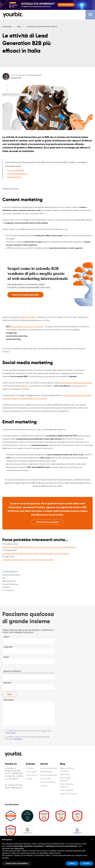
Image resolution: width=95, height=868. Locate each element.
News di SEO (65, 774)
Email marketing (14, 177)
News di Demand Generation (67, 769)
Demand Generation (11, 575)
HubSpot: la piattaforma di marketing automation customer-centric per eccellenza (39, 547)
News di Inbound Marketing (67, 785)
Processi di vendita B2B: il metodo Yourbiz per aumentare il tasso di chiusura (36, 553)
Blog (19, 26)
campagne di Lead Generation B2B (76, 383)
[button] (92, 842)
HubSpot (6, 587)
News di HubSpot (67, 790)
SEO (4, 578)
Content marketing (16, 170)
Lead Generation (28, 317)
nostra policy (18, 739)
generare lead (80, 386)
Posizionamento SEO (49, 775)
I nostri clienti (31, 772)
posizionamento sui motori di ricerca (27, 327)
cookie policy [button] (19, 851)
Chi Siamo (30, 768)
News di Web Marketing (65, 779)
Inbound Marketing (10, 584)
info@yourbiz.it (16, 788)
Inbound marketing (48, 782)
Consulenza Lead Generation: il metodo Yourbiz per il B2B (28, 560)
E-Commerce (8, 590)
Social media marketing (17, 174)
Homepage (7, 26)
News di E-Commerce (69, 794)
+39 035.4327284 (15, 785)
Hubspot (25, 386)
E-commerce (46, 779)
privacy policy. (11, 733)
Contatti (29, 779)
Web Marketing (9, 581)
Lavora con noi (32, 775)
